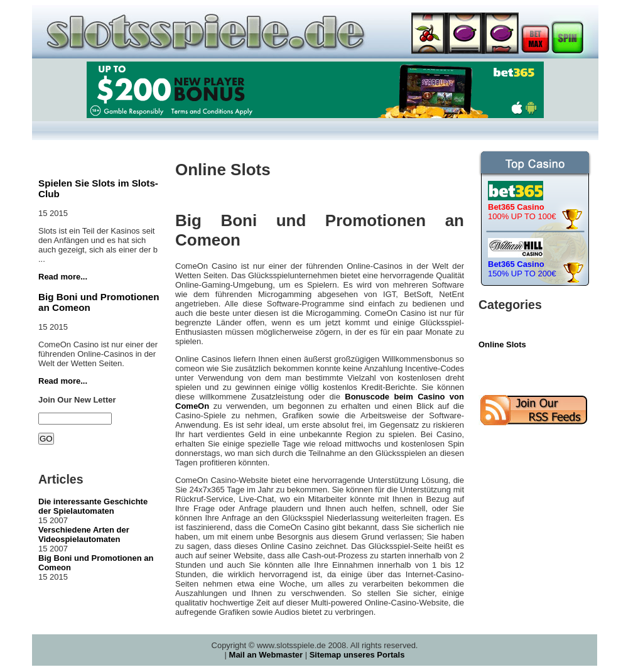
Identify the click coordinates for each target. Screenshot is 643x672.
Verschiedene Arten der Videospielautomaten (84, 534)
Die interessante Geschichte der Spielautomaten (93, 506)
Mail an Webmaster (266, 655)
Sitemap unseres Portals (357, 655)
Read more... (63, 277)
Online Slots (502, 344)
